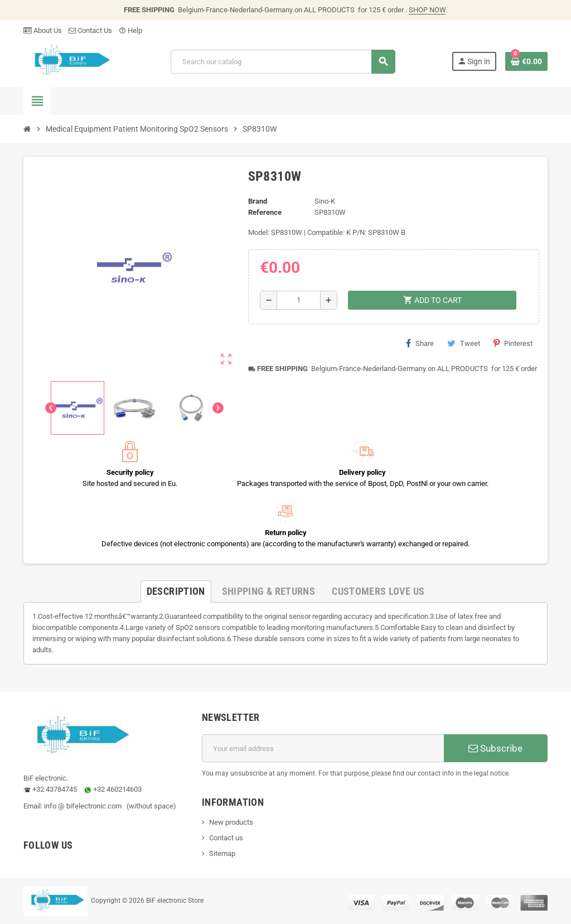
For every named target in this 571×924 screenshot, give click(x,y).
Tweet (464, 343)
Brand (258, 201)
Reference (265, 212)
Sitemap (222, 853)
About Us (43, 30)
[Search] (283, 62)
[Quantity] (299, 300)
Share (420, 343)
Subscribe (495, 748)
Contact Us (90, 30)
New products (231, 822)
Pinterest (513, 343)
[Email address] (323, 748)
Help (130, 30)
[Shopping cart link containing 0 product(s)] (526, 61)
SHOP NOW (427, 10)
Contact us (226, 838)
